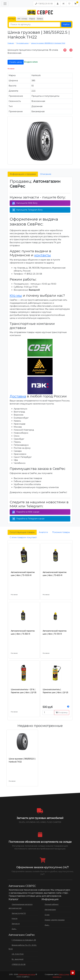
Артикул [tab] (12, 19)
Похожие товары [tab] (61, 532)
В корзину (62, 713)
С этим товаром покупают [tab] (23, 537)
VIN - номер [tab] (22, 19)
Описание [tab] (46, 174)
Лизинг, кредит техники (55, 920)
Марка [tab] (32, 19)
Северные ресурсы (27, 974)
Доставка (18, 396)
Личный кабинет (52, 904)
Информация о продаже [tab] (23, 174)
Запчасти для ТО (19, 913)
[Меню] (5, 4)
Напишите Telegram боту (27, 210)
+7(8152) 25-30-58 (44, 4)
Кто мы (16, 295)
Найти (66, 24)
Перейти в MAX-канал (26, 512)
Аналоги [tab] (43, 532)
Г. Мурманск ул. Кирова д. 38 (24, 940)
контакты (43, 255)
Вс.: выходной (18, 959)
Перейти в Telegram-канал (28, 519)
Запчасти (16, 924)
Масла (15, 918)
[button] (75, 4)
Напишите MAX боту (25, 203)
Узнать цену (16, 62)
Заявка (40, 19)
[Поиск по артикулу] (34, 25)
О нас (47, 915)
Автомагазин (50, 909)
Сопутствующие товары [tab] (22, 532)
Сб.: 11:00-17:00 (18, 954)
